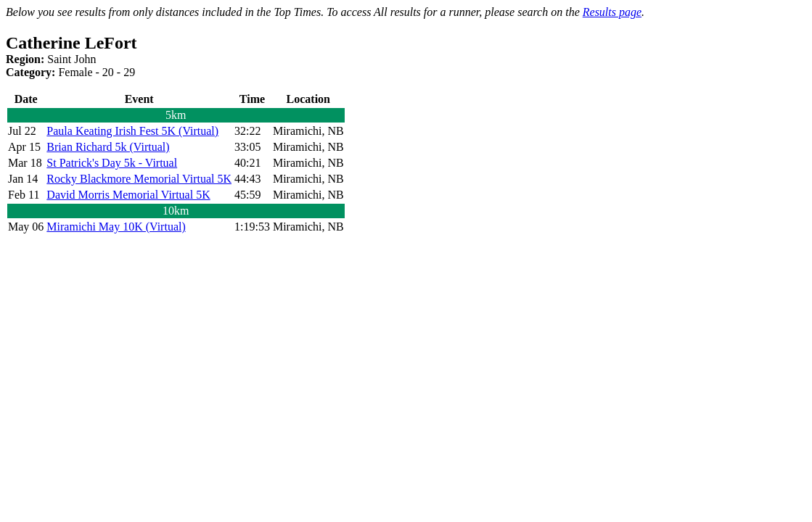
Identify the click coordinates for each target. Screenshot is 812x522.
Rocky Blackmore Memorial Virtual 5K (139, 179)
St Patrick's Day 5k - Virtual (112, 163)
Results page (612, 12)
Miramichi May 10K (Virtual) (116, 227)
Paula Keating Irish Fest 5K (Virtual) (132, 131)
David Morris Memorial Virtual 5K (128, 195)
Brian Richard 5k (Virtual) (108, 147)
